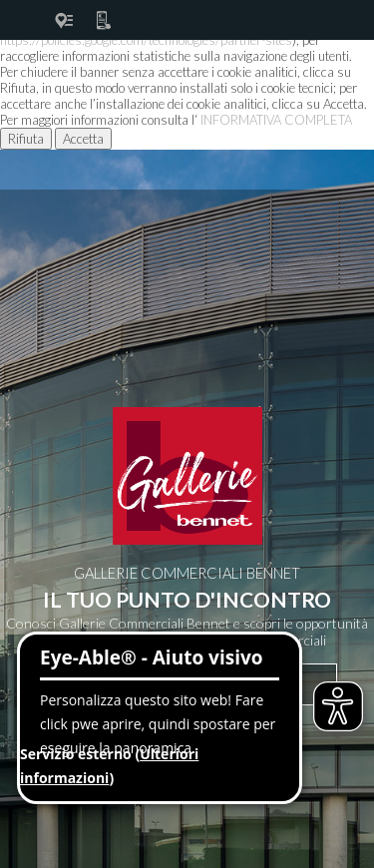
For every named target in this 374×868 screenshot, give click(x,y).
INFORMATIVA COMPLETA (276, 120)
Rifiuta (26, 139)
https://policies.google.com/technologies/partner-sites (146, 40)
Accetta (83, 139)
